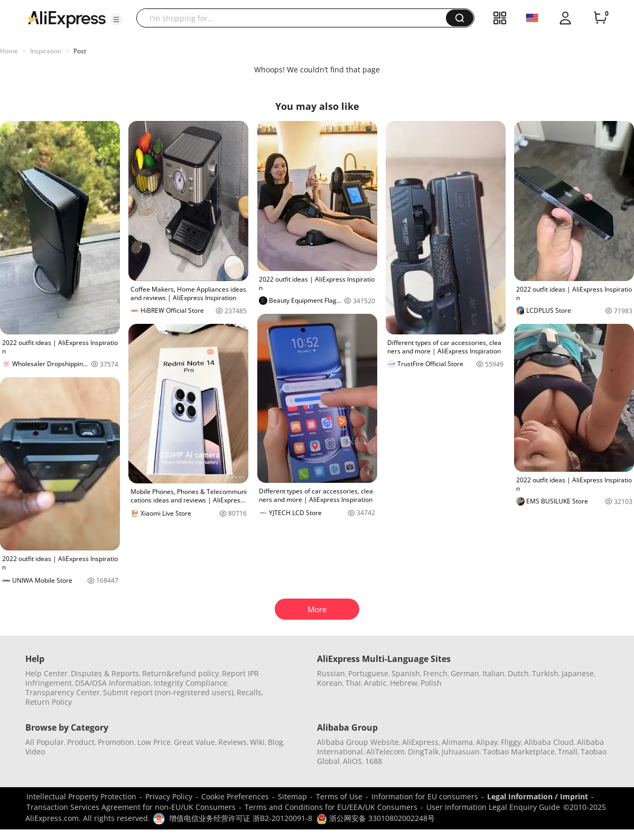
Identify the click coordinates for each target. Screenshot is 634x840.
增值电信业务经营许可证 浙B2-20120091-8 (241, 818)
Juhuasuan (461, 752)
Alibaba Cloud (549, 742)
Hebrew (404, 683)
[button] (116, 20)
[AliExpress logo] (67, 18)
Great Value (194, 742)
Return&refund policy (180, 673)
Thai (353, 683)
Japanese (578, 673)
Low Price (154, 742)
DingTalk (423, 752)
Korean (330, 683)
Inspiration (46, 51)
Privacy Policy (169, 796)
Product (81, 742)
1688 (374, 761)
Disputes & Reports (105, 673)
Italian (493, 673)
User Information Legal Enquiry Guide (493, 807)
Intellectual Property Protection (81, 796)
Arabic (375, 683)
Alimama (457, 742)
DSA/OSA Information (113, 683)
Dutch (518, 673)
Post (80, 51)
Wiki (257, 742)
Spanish (406, 673)
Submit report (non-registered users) (168, 692)
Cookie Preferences (235, 796)
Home (9, 51)
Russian (331, 673)
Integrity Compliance (190, 683)
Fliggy (511, 742)
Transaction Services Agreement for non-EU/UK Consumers (131, 807)
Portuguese (368, 673)
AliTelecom (385, 752)
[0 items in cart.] (600, 18)
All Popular (45, 742)
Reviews (232, 742)
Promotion (116, 742)
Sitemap (292, 796)
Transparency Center (63, 692)
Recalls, (250, 692)
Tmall (568, 752)
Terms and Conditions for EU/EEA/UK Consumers (331, 807)
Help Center (46, 673)
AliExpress (420, 742)
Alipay (487, 742)
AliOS (352, 761)
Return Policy (49, 702)
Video (35, 752)
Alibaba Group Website (358, 742)
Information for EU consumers (425, 796)
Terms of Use (339, 796)
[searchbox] (295, 18)
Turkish (545, 673)
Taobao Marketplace (519, 752)
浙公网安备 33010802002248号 (376, 818)
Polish (431, 683)
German (465, 673)
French (435, 673)
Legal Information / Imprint (538, 796)
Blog (276, 742)
